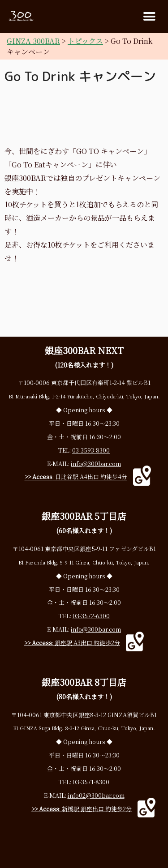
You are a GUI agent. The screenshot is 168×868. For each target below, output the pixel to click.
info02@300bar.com (96, 795)
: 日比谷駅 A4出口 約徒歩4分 (76, 477)
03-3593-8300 (91, 450)
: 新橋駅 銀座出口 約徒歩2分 (82, 809)
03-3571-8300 (91, 782)
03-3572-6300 (91, 616)
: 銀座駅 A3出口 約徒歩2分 (72, 643)
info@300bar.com (96, 464)
